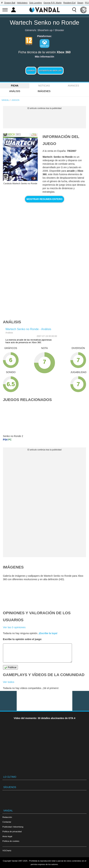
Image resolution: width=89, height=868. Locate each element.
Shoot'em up (45, 30)
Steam (80, 3)
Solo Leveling (35, 3)
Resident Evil (69, 3)
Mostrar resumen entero (45, 199)
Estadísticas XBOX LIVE (51, 71)
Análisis (15, 91)
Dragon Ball (10, 3)
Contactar (7, 822)
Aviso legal (7, 836)
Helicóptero (22, 3)
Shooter (59, 30)
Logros (31, 71)
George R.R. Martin (52, 3)
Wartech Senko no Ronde (44, 22)
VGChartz (7, 850)
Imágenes (44, 91)
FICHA (15, 86)
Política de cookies (11, 841)
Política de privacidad (12, 831)
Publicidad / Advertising (13, 827)
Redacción (7, 817)
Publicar (10, 667)
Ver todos (9, 682)
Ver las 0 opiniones (14, 627)
